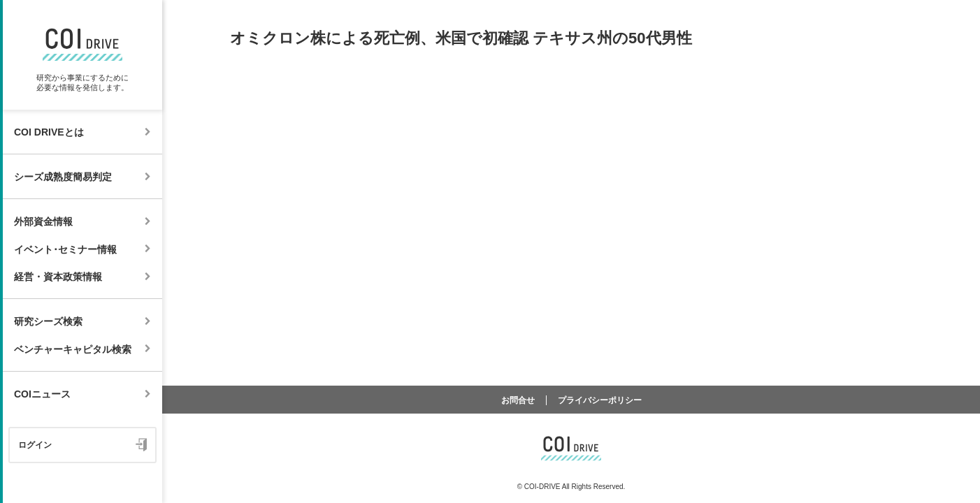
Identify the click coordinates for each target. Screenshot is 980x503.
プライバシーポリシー (600, 400)
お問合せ (518, 400)
